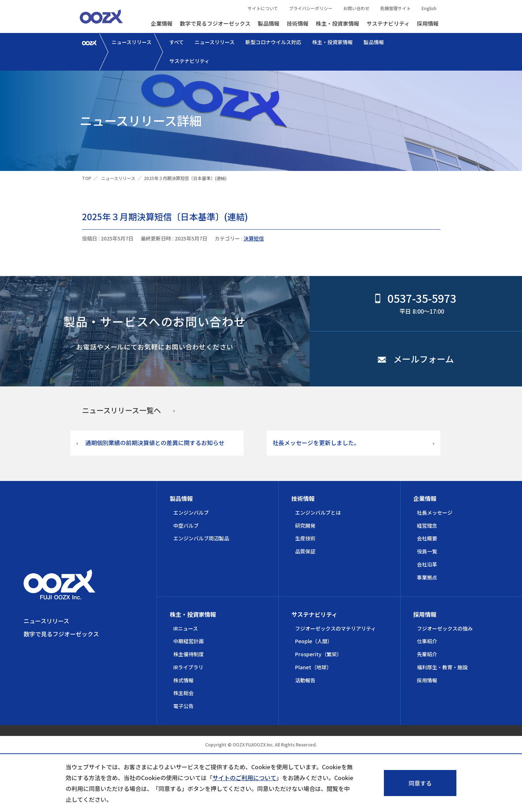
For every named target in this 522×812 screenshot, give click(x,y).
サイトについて (263, 8)
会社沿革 (427, 564)
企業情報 (162, 23)
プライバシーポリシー (311, 8)
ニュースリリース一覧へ (121, 410)
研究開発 (305, 526)
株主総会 (183, 693)
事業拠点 (427, 577)
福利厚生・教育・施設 (442, 667)
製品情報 (269, 23)
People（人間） (314, 641)
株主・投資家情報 (337, 23)
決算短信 (254, 238)
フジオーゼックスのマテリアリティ (335, 628)
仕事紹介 (427, 641)
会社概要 (427, 538)
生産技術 (305, 538)
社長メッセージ (435, 512)
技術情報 (298, 23)
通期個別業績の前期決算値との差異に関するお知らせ (155, 443)
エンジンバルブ (191, 512)
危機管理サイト (395, 8)
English (429, 8)
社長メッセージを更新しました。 (316, 443)
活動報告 (305, 680)
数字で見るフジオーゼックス (215, 23)
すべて (177, 42)
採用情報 (428, 23)
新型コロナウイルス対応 (273, 42)
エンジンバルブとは (318, 512)
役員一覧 (427, 551)
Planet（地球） (313, 667)
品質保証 (305, 551)
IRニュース (186, 628)
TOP (87, 178)
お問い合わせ (356, 8)
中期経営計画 (188, 641)
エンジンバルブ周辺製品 (201, 538)
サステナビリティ (388, 23)
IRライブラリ (188, 667)
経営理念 (427, 526)
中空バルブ (186, 526)
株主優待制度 (188, 654)
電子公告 (183, 706)
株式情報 (183, 680)
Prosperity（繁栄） (318, 654)
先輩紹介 (427, 654)
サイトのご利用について (244, 778)
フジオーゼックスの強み (445, 628)
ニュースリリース (132, 42)
